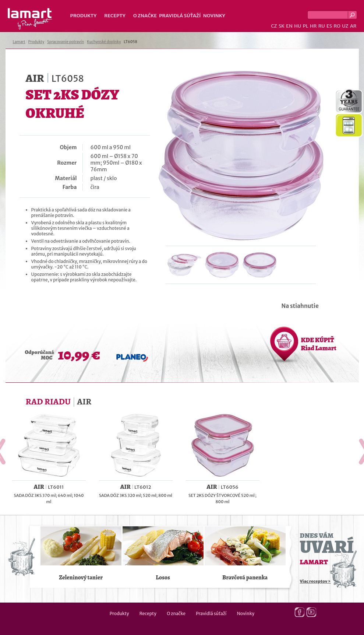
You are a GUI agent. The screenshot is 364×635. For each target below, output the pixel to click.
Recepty (115, 16)
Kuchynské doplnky (104, 42)
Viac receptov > (315, 581)
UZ (345, 26)
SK (282, 26)
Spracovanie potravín (66, 42)
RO (337, 26)
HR (313, 26)
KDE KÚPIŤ (319, 344)
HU (298, 26)
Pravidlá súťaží (180, 16)
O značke (145, 16)
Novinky (214, 16)
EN (289, 26)
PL (306, 26)
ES (329, 26)
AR (353, 26)
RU (322, 26)
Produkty (84, 16)
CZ (274, 26)
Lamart (30, 19)
